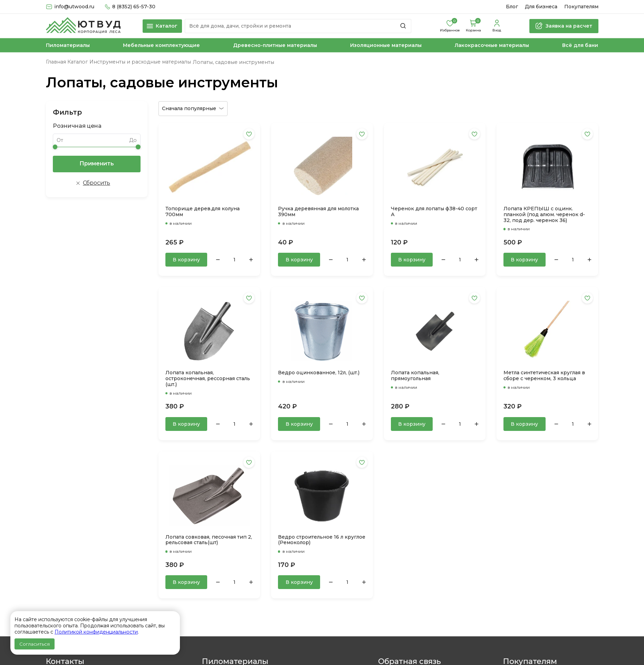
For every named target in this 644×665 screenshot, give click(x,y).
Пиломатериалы (68, 45)
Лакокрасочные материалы (492, 45)
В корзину (186, 260)
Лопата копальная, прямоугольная (415, 376)
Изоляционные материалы (386, 45)
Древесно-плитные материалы (275, 45)
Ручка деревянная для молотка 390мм (318, 212)
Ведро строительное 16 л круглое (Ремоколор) (322, 540)
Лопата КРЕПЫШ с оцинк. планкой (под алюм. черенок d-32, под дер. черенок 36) (544, 215)
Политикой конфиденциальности (96, 632)
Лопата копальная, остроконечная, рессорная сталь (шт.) (208, 379)
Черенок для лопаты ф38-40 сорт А (434, 212)
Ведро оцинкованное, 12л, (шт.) (319, 373)
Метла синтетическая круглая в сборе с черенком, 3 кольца (544, 376)
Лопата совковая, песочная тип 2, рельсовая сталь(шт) (209, 540)
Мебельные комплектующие (161, 45)
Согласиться (35, 644)
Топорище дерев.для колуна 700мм (203, 212)
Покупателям (581, 7)
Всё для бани (580, 45)
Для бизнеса (541, 7)
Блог (512, 7)
